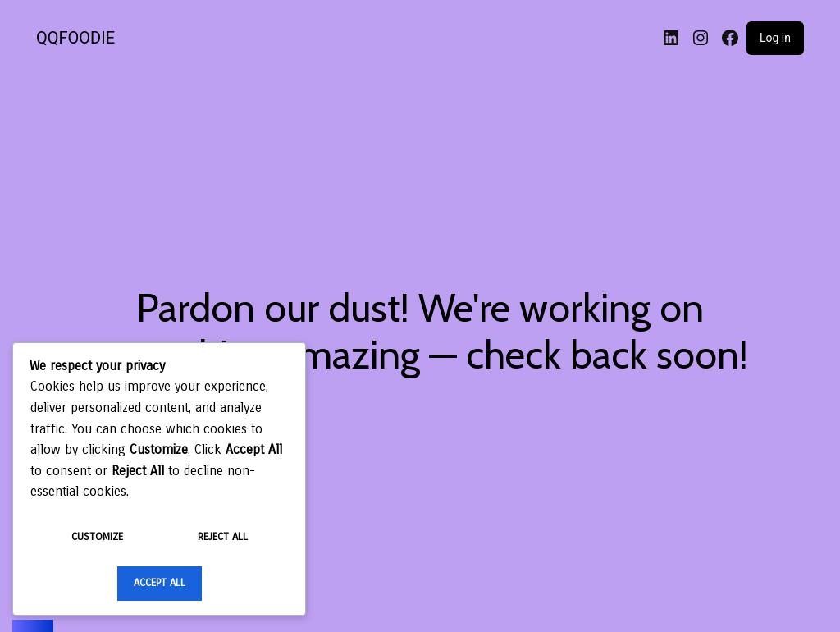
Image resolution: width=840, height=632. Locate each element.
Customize (97, 537)
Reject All (223, 537)
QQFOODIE (75, 38)
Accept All (160, 583)
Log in (775, 38)
